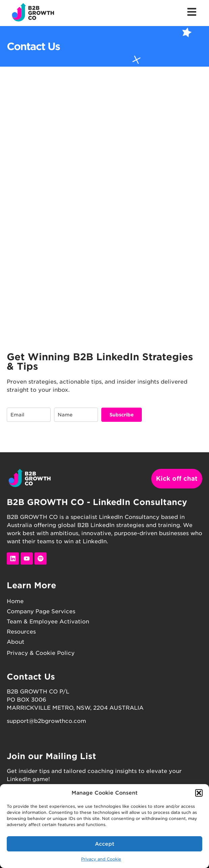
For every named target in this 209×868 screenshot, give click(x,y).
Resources (21, 632)
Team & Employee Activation (48, 622)
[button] (199, 793)
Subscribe (122, 415)
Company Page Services (41, 611)
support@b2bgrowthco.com (46, 721)
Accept (105, 844)
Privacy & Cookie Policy (41, 653)
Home (15, 601)
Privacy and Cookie (101, 859)
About (16, 642)
